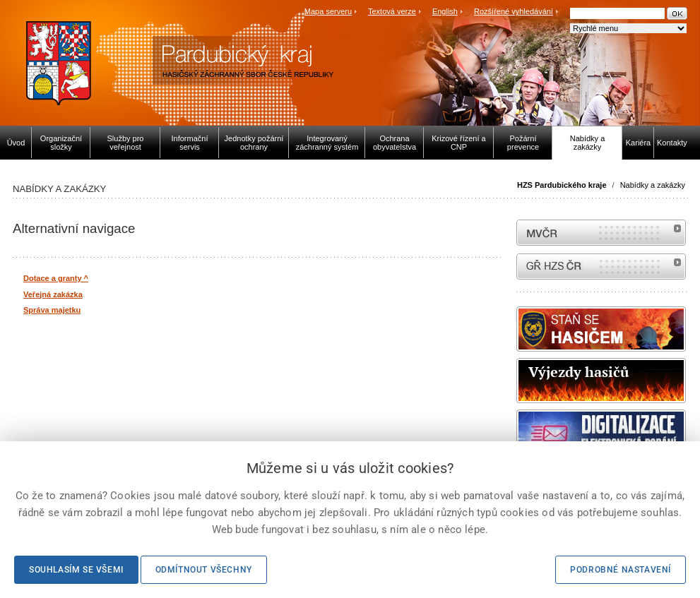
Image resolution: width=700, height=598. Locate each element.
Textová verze (392, 11)
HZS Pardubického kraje (562, 185)
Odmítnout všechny (204, 570)
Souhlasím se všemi (76, 570)
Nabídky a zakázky (653, 185)
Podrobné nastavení (621, 570)
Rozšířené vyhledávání (514, 11)
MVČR (601, 233)
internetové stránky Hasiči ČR (601, 267)
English (445, 11)
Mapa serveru (328, 11)
